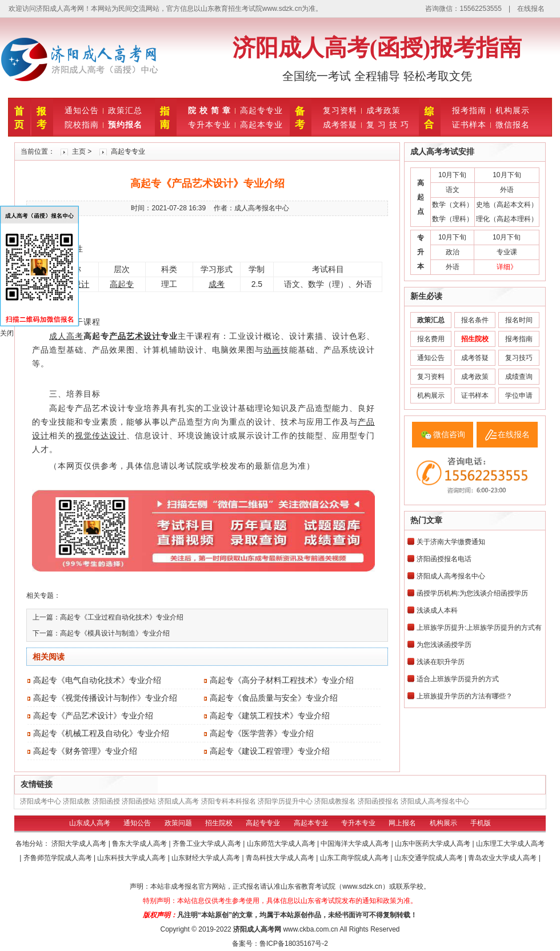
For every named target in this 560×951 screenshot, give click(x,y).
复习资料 (340, 110)
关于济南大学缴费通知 (451, 542)
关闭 (7, 333)
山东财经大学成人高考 (207, 858)
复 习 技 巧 (388, 125)
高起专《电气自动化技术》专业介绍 (97, 680)
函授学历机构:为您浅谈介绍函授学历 (472, 593)
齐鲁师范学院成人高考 (59, 858)
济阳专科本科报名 (229, 801)
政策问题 (178, 823)
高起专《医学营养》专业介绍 (262, 733)
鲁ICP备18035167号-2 (294, 944)
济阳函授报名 (378, 801)
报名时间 (519, 320)
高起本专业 (261, 125)
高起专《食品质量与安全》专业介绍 (274, 698)
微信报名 (513, 125)
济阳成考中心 (41, 801)
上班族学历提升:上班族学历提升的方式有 (479, 628)
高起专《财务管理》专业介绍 (85, 751)
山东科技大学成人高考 (132, 858)
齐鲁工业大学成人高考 (208, 844)
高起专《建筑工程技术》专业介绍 (270, 716)
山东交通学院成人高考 (429, 858)
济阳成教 (77, 801)
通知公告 (82, 110)
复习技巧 (519, 358)
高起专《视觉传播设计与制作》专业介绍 (105, 698)
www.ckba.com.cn (310, 929)
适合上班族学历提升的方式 (458, 679)
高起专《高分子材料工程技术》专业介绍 (282, 680)
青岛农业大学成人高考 (503, 858)
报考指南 (469, 110)
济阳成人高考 (178, 801)
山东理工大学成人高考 (510, 844)
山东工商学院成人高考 (355, 858)
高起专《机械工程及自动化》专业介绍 (101, 733)
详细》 (507, 267)
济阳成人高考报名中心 (451, 576)
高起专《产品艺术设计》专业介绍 (93, 716)
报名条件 (475, 320)
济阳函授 (106, 801)
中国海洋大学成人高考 (356, 844)
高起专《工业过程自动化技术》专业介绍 (122, 617)
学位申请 (519, 395)
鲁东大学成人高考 (140, 844)
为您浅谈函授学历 (444, 645)
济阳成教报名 (335, 801)
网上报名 (402, 823)
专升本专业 (209, 125)
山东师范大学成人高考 (282, 844)
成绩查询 (519, 377)
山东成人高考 (90, 823)
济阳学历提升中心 (285, 801)
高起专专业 (261, 110)
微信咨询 (449, 434)
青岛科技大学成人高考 (281, 858)
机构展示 (513, 110)
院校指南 (82, 125)
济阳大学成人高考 (80, 844)
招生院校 (219, 823)
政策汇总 (125, 110)
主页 (79, 151)
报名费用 (431, 339)
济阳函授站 (139, 801)
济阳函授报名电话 (444, 559)
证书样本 (469, 125)
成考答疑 (340, 125)
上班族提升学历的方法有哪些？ (465, 696)
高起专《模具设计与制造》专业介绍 (115, 633)
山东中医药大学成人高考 (433, 844)
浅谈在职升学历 (441, 662)
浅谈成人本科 (437, 610)
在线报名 (531, 9)
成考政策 (383, 110)
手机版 (481, 823)
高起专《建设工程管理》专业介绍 (270, 751)
